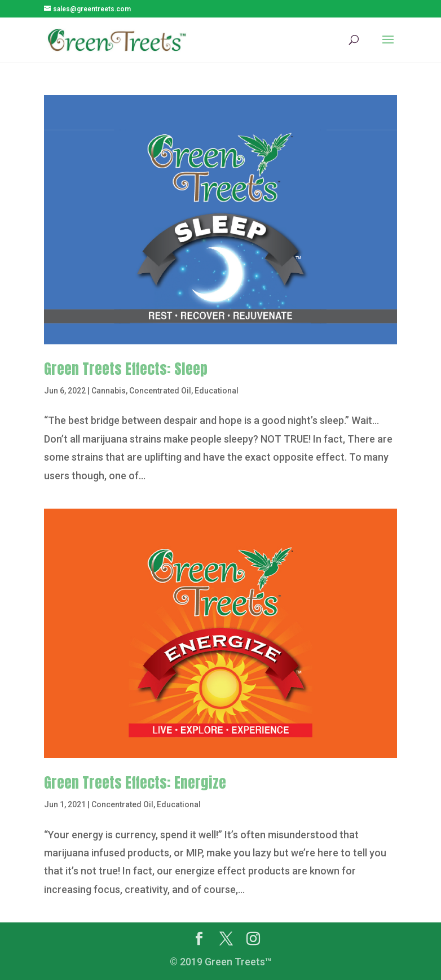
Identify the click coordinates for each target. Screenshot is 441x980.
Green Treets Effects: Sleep (126, 369)
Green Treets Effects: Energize (135, 782)
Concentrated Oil (160, 391)
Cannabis (109, 391)
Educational (217, 391)
